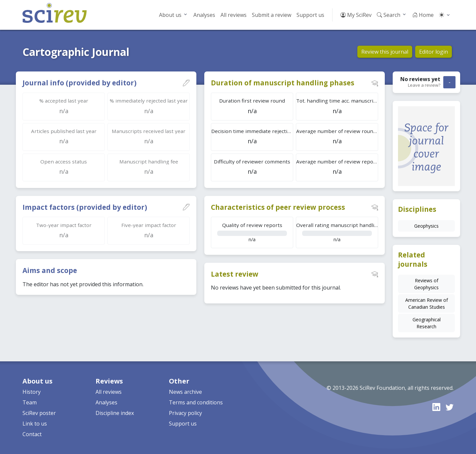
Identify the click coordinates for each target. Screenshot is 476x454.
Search (389, 15)
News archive (185, 392)
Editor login (434, 52)
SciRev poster (39, 413)
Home (423, 15)
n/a (252, 232)
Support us (310, 15)
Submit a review (272, 15)
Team (30, 402)
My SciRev (356, 15)
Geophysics (426, 226)
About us (170, 15)
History (32, 392)
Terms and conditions (196, 402)
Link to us (35, 424)
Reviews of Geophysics (426, 284)
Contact (32, 434)
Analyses (204, 15)
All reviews (234, 15)
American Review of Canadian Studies (427, 303)
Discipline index (115, 413)
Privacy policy (185, 413)
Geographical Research (427, 323)
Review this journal (385, 52)
